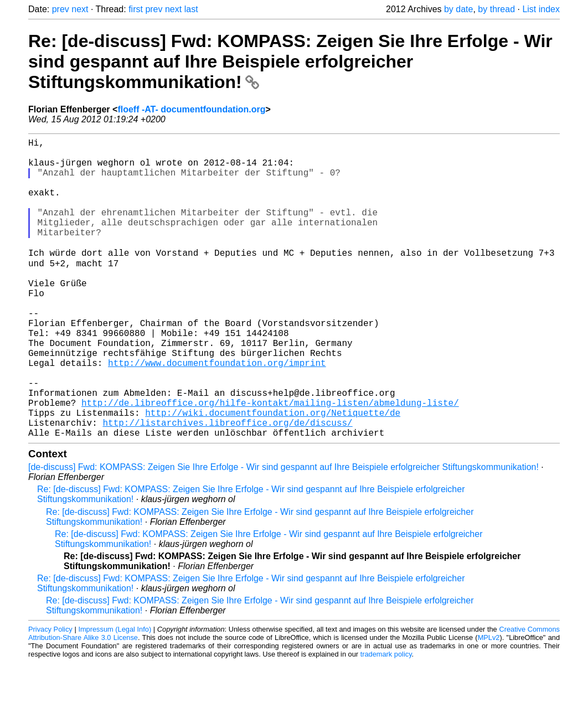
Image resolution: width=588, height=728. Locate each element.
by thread (496, 9)
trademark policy (386, 719)
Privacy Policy (50, 695)
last (191, 9)
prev (61, 9)
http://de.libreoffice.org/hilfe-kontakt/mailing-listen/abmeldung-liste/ (270, 461)
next (80, 9)
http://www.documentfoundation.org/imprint (217, 412)
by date (458, 9)
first (136, 9)
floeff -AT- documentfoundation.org (191, 109)
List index (541, 9)
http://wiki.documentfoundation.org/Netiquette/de (273, 473)
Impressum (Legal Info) (115, 695)
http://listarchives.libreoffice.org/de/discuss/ (227, 486)
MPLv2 (489, 703)
